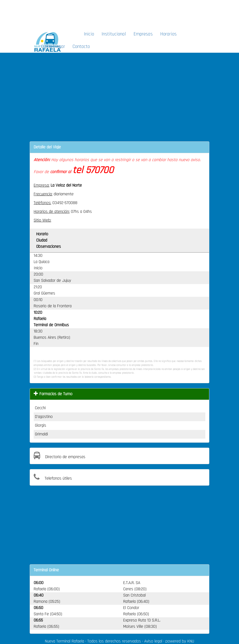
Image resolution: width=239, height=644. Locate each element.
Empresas (143, 34)
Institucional (114, 34)
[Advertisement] (121, 14)
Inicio (89, 34)
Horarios (168, 34)
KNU (191, 641)
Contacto (81, 46)
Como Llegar (53, 46)
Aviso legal (153, 641)
